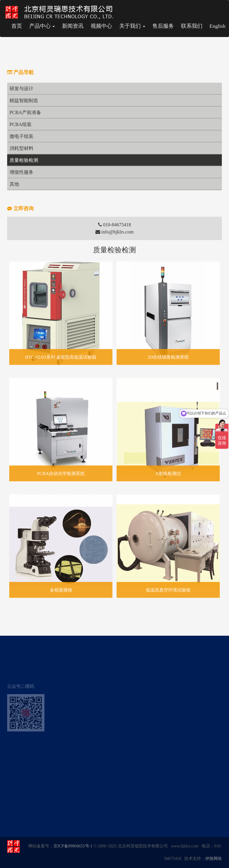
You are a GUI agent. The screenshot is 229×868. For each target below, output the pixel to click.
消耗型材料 (21, 148)
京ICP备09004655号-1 (73, 846)
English (218, 26)
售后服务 (163, 26)
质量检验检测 (24, 160)
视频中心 (101, 26)
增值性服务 (21, 172)
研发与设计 (21, 89)
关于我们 (132, 26)
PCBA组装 (21, 124)
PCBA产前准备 (25, 112)
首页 (17, 26)
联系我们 (192, 26)
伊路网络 (213, 859)
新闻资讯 (73, 26)
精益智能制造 (24, 100)
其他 (14, 184)
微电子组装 (21, 136)
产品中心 (42, 26)
